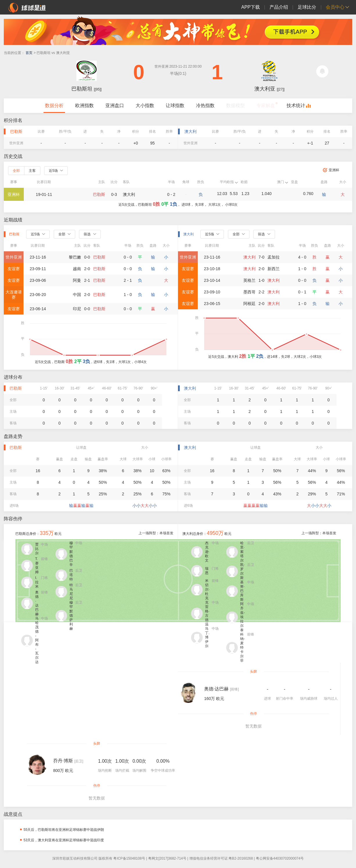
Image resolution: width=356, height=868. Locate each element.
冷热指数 (205, 105)
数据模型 (235, 105)
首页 (29, 53)
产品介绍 (279, 7)
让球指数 (175, 105)
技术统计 (296, 105)
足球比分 (307, 7)
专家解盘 (266, 105)
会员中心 (335, 7)
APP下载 (251, 7)
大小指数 (145, 105)
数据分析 (54, 105)
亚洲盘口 (115, 105)
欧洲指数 (84, 105)
